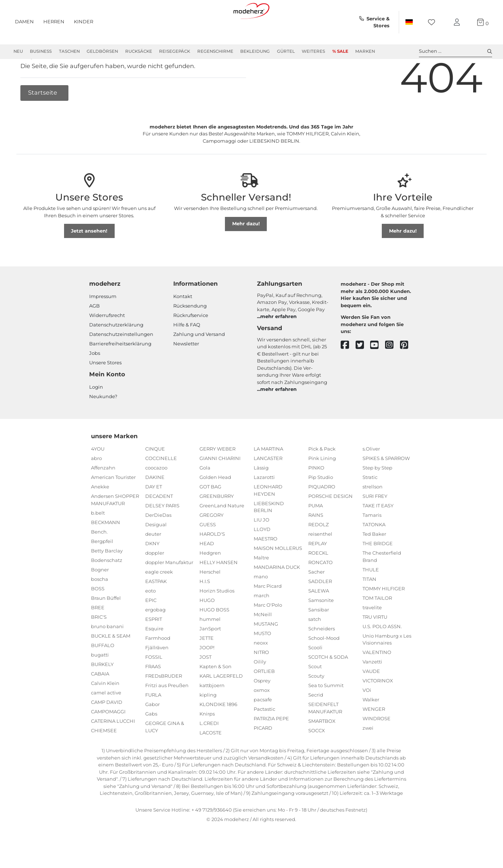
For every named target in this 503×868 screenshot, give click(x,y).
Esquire (154, 655)
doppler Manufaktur (169, 588)
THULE (371, 596)
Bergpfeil (102, 567)
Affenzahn (103, 494)
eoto (150, 617)
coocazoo (156, 494)
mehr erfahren (278, 342)
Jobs (95, 379)
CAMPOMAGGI (108, 738)
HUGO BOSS (214, 636)
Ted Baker (374, 560)
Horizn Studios (217, 617)
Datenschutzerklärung (116, 351)
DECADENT (159, 522)
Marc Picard (268, 612)
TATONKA (374, 551)
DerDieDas (158, 541)
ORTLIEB (264, 697)
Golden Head (215, 503)
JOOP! (207, 674)
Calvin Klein (105, 709)
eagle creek (159, 598)
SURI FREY (375, 522)
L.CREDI (209, 749)
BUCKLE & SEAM (111, 662)
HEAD (207, 570)
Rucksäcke (139, 51)
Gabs (151, 740)
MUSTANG (266, 650)
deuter (153, 560)
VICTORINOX (378, 707)
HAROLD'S (212, 560)
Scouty (316, 702)
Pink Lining (322, 484)
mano (261, 603)
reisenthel (320, 560)
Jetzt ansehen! (89, 257)
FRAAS (153, 693)
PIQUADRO (322, 513)
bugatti (100, 681)
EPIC (151, 626)
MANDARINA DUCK (277, 593)
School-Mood (324, 664)
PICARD (263, 754)
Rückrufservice (191, 341)
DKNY (152, 570)
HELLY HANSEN (219, 588)
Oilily (260, 688)
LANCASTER (268, 484)
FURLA (153, 721)
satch (315, 645)
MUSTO (262, 659)
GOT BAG (210, 513)
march (262, 622)
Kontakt (183, 322)
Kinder (84, 21)
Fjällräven (157, 674)
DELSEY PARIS (162, 532)
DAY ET (154, 513)
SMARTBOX (322, 747)
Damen (24, 21)
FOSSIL (154, 683)
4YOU (98, 475)
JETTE (207, 664)
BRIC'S (99, 643)
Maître (261, 584)
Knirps (207, 740)
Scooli (315, 674)
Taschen (69, 51)
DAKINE (155, 503)
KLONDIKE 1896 (218, 730)
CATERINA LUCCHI (113, 747)
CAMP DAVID (107, 728)
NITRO (261, 678)
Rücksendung (190, 332)
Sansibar (319, 636)
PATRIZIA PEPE (271, 745)
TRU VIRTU (375, 643)
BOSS (98, 615)
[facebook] (348, 371)
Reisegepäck (175, 51)
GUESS (208, 551)
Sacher (316, 598)
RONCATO (320, 588)
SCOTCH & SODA (328, 683)
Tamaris (372, 541)
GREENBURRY (217, 522)
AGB (94, 332)
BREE (98, 634)
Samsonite (321, 626)
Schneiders (322, 655)
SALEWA (319, 617)
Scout (315, 693)
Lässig (261, 494)
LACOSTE (211, 759)
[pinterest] (407, 371)
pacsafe (263, 726)
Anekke (100, 513)
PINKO (316, 494)
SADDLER (320, 607)
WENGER (374, 735)
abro (96, 484)
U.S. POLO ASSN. (382, 653)
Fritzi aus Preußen (167, 712)
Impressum (103, 322)
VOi (367, 716)
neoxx (261, 669)
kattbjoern (212, 712)
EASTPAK (156, 607)
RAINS (316, 541)
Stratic (370, 503)
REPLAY (318, 570)
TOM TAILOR (377, 624)
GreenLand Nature (222, 532)
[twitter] (363, 371)
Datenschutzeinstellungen (121, 360)
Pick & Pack (322, 475)
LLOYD (262, 555)
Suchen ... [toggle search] (456, 51)
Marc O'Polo (268, 631)
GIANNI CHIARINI (220, 484)
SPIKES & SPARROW (386, 484)
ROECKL (318, 579)
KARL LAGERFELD (221, 702)
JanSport (210, 655)
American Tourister (113, 503)
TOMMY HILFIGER (384, 615)
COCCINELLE (161, 484)
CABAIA (100, 700)
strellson (373, 513)
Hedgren (210, 579)
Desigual (156, 551)
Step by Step (377, 494)
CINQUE (155, 475)
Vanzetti (372, 688)
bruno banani (107, 653)
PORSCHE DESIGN (330, 522)
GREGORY (211, 541)
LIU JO (262, 546)
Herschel (210, 598)
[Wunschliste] (434, 22)
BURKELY (102, 690)
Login (96, 413)
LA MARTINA (268, 475)
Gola (205, 494)
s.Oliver (371, 475)
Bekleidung (255, 51)
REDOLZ (318, 551)
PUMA (316, 532)
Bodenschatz (107, 586)
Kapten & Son (215, 693)
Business (41, 51)
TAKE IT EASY (378, 532)
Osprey (262, 707)
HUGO (207, 626)
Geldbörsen (102, 51)
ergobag (155, 636)
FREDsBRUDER (164, 702)
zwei (368, 754)
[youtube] (378, 371)
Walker (371, 726)
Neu (18, 51)
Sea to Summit (326, 712)
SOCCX (317, 757)
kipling (208, 721)
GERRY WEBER (217, 475)
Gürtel (286, 51)
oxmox (262, 716)
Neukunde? (103, 423)
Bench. (99, 558)
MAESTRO (266, 565)
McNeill (263, 641)
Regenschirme (215, 51)
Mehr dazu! (246, 250)
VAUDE (371, 697)
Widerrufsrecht (107, 341)
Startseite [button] (43, 119)
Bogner (100, 596)
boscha (100, 605)
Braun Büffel (106, 624)
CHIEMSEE (104, 757)
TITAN (369, 605)
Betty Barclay (107, 577)
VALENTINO (377, 678)
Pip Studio (321, 503)
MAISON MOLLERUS (278, 574)
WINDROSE (377, 745)
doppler (155, 579)
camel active (106, 719)
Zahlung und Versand (199, 360)
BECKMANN (106, 548)
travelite (372, 634)
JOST (205, 683)
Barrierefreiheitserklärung (120, 370)
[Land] (409, 22)
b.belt (98, 539)
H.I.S (205, 607)
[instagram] (393, 371)
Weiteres (313, 51)
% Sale (340, 51)
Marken (365, 51)
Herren (54, 21)
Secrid (316, 721)
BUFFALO (103, 671)
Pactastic (264, 735)
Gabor (153, 730)
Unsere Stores (105, 389)
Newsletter (186, 370)
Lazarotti (264, 503)
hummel (210, 645)
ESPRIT (154, 645)
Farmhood (158, 664)
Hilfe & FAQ (187, 351)
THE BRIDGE (378, 570)
